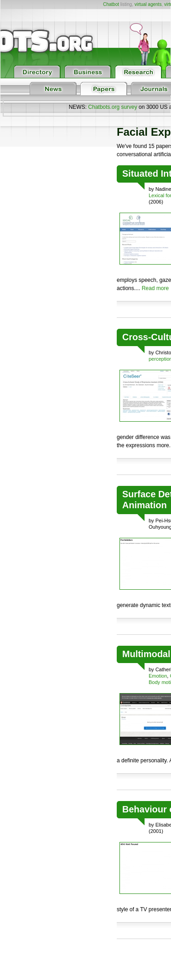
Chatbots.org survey (112, 107)
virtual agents (148, 4)
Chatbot (111, 4)
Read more (155, 288)
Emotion (158, 676)
